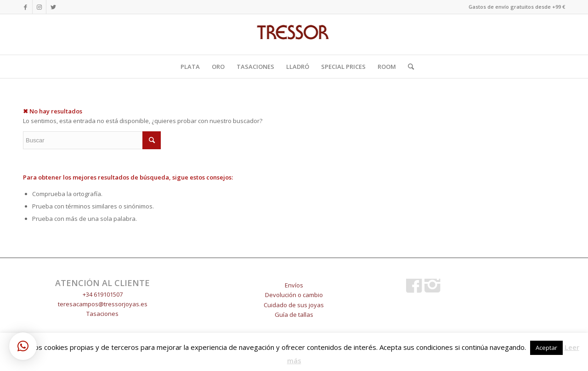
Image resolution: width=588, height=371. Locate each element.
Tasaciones (102, 314)
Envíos (294, 285)
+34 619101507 (103, 294)
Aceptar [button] (546, 348)
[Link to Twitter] (53, 7)
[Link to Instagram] (39, 7)
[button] (23, 346)
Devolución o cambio (294, 295)
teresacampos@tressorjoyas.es (103, 304)
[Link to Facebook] (25, 7)
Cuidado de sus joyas (294, 305)
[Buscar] (408, 67)
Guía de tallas (294, 315)
